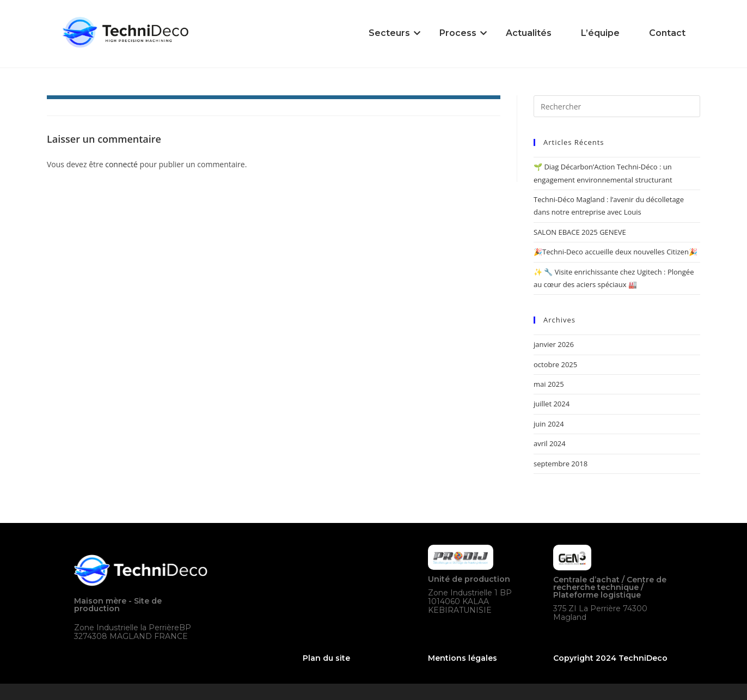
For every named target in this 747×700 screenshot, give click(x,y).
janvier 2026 (554, 344)
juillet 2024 (552, 404)
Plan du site (326, 658)
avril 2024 (550, 443)
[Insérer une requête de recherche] (617, 106)
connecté (121, 164)
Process (460, 33)
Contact (667, 33)
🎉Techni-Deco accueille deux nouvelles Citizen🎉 (616, 252)
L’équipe (600, 33)
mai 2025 (549, 384)
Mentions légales (463, 658)
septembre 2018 (561, 464)
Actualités (529, 33)
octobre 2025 (555, 364)
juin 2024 (549, 424)
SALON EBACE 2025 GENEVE (580, 232)
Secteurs (391, 33)
